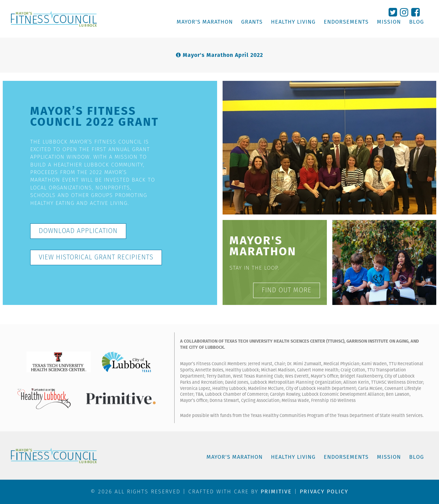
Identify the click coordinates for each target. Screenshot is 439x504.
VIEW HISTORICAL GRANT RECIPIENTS (96, 257)
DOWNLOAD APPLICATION (78, 231)
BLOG (417, 22)
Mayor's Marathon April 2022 (223, 55)
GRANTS (252, 22)
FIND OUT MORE (287, 290)
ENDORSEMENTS (346, 22)
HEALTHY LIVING (293, 22)
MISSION (389, 22)
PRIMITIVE (276, 491)
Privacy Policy (324, 491)
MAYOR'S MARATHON (205, 22)
